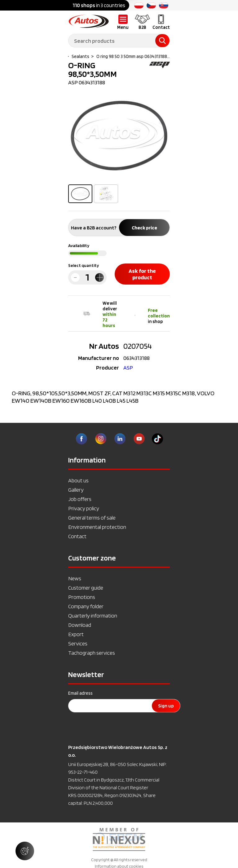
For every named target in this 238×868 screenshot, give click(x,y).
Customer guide (86, 588)
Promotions (82, 597)
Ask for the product (142, 274)
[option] (119, 136)
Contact (77, 536)
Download (80, 625)
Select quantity (84, 265)
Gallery (76, 490)
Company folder (86, 606)
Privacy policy (84, 508)
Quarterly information (93, 616)
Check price (144, 228)
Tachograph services (92, 653)
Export (76, 634)
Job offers (80, 499)
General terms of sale (92, 518)
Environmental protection (97, 527)
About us (78, 480)
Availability (79, 246)
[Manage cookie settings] (25, 851)
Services (78, 643)
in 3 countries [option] (99, 5)
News (75, 578)
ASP (128, 368)
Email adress (80, 693)
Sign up (166, 706)
